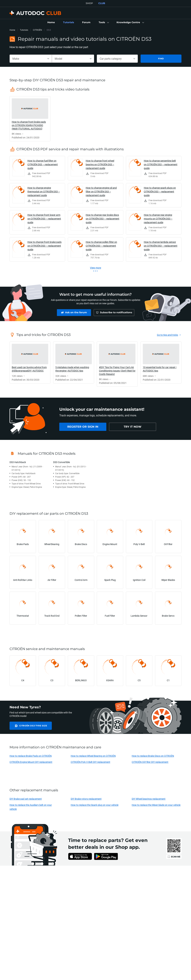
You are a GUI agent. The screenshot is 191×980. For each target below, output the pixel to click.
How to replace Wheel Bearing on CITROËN (93, 756)
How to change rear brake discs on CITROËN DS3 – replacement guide (102, 219)
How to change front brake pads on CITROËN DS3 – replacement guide (44, 246)
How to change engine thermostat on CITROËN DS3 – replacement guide (44, 191)
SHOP (89, 3)
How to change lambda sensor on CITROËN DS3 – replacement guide (161, 246)
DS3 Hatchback (18, 462)
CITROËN (37, 30)
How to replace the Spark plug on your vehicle (95, 805)
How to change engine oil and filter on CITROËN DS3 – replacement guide (101, 191)
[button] (104, 22)
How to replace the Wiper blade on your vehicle (156, 805)
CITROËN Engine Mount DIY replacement (31, 762)
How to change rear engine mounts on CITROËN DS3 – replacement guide (158, 219)
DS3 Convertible (62, 462)
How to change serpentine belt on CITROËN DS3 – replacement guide (161, 164)
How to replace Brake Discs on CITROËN (153, 756)
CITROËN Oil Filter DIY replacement (150, 762)
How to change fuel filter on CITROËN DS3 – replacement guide (43, 164)
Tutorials (24, 30)
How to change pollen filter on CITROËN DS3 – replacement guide (101, 246)
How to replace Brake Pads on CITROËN (31, 756)
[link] (51, 22)
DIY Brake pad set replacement (26, 799)
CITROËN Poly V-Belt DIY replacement (90, 762)
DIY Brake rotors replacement (86, 799)
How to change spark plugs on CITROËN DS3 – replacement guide (160, 191)
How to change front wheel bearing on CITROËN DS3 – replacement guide (100, 164)
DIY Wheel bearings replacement (149, 799)
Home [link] (12, 30)
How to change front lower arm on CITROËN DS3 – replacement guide (44, 219)
